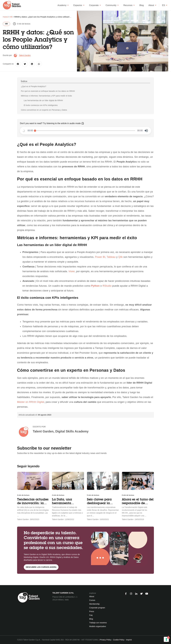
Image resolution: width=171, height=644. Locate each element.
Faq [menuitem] (91, 615)
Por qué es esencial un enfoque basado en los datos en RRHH (48, 91)
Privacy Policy (105, 640)
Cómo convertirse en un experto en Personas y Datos (44, 110)
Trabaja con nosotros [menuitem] (98, 623)
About (152, 5)
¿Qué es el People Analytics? (34, 86)
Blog (142, 5)
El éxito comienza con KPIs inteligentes (41, 105)
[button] (146, 131)
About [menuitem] (92, 596)
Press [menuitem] (92, 611)
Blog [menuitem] (91, 619)
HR (6, 24)
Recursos (129, 5)
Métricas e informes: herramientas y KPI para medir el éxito (46, 96)
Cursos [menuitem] (92, 600)
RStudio (107, 286)
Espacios (79, 5)
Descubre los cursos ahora (41, 567)
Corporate (95, 5)
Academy (63, 5)
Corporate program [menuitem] (97, 608)
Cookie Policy (119, 640)
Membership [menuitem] (94, 604)
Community (112, 5)
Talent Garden (25, 55)
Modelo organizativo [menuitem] (98, 626)
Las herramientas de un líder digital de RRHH (43, 100)
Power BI (100, 257)
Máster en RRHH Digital (31, 402)
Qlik (120, 257)
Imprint (129, 640)
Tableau (111, 257)
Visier (72, 271)
